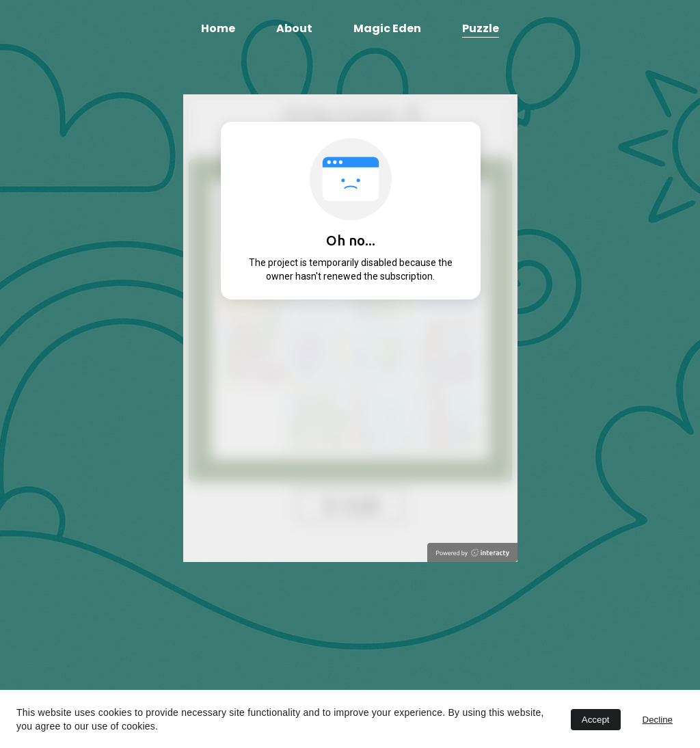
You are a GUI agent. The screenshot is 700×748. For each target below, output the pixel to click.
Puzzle (481, 28)
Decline (658, 720)
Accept (596, 720)
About (294, 28)
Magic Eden (387, 28)
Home (218, 28)
